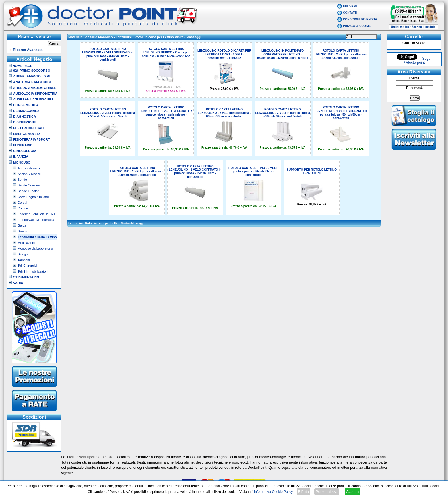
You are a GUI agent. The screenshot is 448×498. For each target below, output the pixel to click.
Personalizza (327, 492)
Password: (415, 88)
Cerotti (22, 203)
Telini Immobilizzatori (33, 271)
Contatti (350, 13)
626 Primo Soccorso (32, 71)
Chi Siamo (351, 6)
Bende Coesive (29, 185)
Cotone (23, 208)
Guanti (22, 231)
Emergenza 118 (27, 134)
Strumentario (26, 277)
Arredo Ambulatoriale (35, 88)
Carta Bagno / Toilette (33, 197)
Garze (22, 225)
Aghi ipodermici (29, 168)
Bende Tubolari (28, 191)
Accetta (352, 492)
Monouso (22, 162)
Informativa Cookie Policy (273, 492)
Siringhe (24, 254)
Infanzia (21, 157)
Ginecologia (25, 151)
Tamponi (24, 260)
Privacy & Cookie (357, 26)
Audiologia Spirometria (35, 94)
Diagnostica (25, 116)
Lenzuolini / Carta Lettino (37, 237)
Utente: (415, 78)
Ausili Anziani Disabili (33, 99)
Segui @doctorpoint (417, 61)
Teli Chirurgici (27, 266)
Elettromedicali (29, 128)
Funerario (23, 145)
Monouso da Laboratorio (35, 248)
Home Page (21, 66)
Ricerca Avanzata (28, 50)
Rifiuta (304, 492)
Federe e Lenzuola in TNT (36, 214)
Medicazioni (26, 243)
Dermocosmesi (27, 111)
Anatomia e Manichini (32, 82)
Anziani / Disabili (29, 174)
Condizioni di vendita (360, 19)
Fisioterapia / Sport (32, 139)
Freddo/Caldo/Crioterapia (36, 220)
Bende (22, 180)
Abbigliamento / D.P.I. (32, 76)
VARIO (18, 283)
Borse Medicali (27, 105)
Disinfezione (25, 122)
